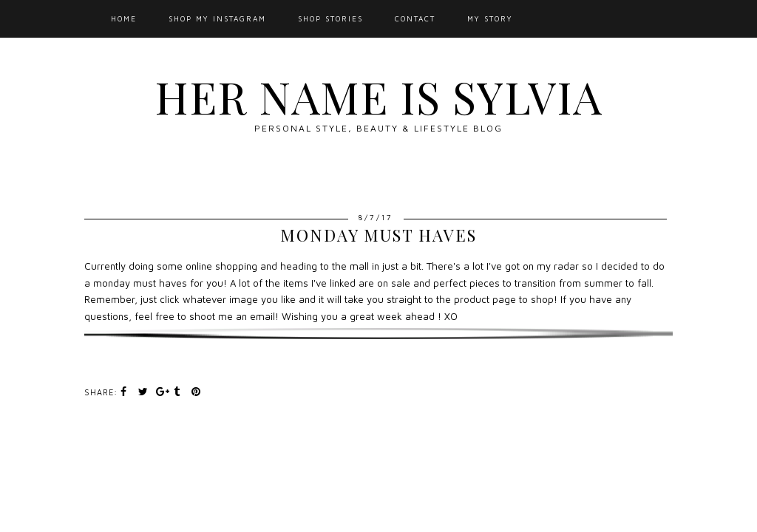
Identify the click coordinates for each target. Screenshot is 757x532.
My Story (490, 18)
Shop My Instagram (217, 18)
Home (124, 18)
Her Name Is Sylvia (378, 96)
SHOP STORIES (330, 18)
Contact (415, 18)
